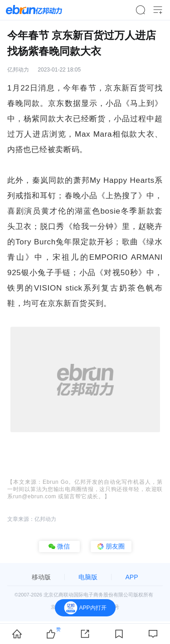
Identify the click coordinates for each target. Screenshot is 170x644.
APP (131, 577)
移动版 (41, 577)
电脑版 (88, 577)
